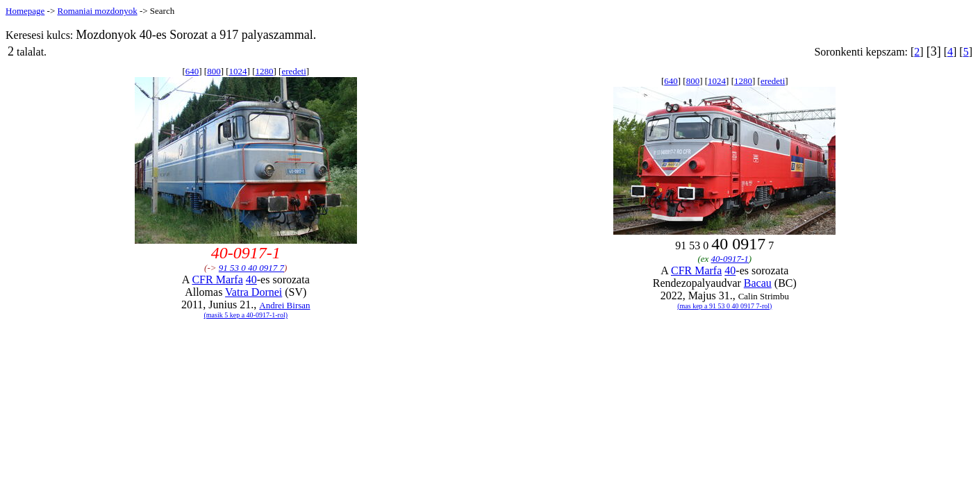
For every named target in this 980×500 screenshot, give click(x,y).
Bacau (758, 283)
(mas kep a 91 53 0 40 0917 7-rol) (724, 306)
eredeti (293, 71)
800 (214, 71)
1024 (238, 71)
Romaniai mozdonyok (97, 11)
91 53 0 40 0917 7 (251, 268)
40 (251, 280)
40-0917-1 (730, 259)
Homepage (25, 11)
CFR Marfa (217, 280)
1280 (264, 71)
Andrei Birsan (284, 305)
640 (192, 71)
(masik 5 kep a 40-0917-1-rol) (246, 315)
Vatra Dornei (254, 292)
